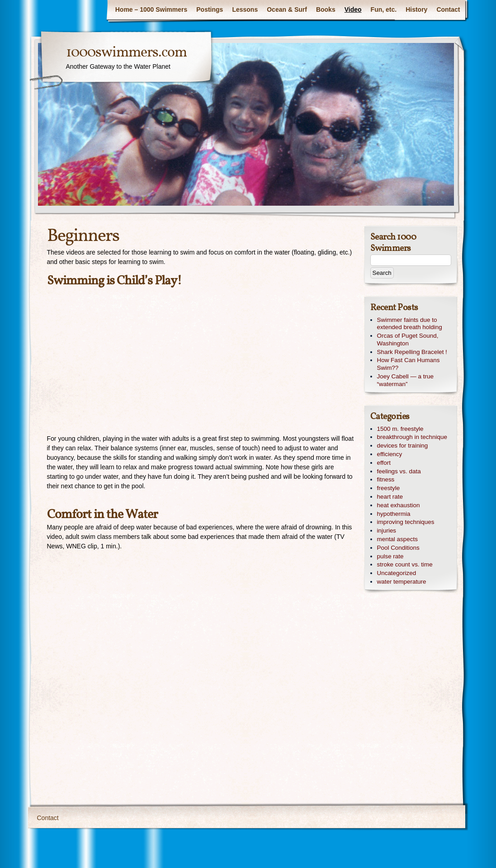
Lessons (245, 9)
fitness (386, 479)
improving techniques (406, 522)
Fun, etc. (384, 9)
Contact (448, 9)
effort (384, 463)
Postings (210, 9)
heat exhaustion (399, 505)
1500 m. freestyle (400, 429)
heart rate (390, 497)
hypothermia (394, 514)
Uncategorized (397, 573)
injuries (387, 531)
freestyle (389, 488)
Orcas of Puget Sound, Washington (408, 340)
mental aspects (397, 539)
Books (326, 9)
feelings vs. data (399, 471)
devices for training (403, 446)
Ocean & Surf (287, 9)
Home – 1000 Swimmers (151, 9)
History (416, 9)
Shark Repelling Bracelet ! (412, 352)
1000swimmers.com (126, 53)
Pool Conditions (398, 548)
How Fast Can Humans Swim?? (409, 364)
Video (353, 9)
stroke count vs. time (405, 564)
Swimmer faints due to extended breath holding (410, 324)
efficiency (390, 454)
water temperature (402, 582)
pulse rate (390, 556)
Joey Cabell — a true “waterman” (405, 380)
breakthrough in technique (412, 437)
